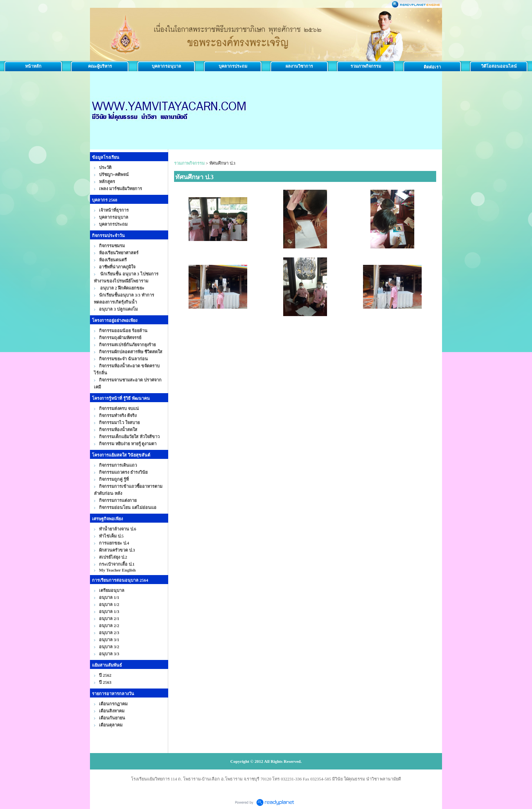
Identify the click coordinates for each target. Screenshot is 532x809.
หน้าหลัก (33, 66)
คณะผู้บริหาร (100, 66)
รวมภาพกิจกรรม (366, 66)
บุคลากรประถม (233, 66)
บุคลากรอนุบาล (166, 66)
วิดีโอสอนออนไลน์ (499, 66)
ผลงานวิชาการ (299, 66)
